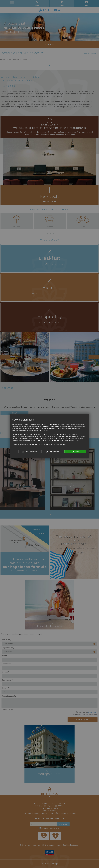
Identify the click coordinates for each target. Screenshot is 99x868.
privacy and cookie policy (59, 444)
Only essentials (52, 452)
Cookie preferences (29, 452)
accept (75, 452)
